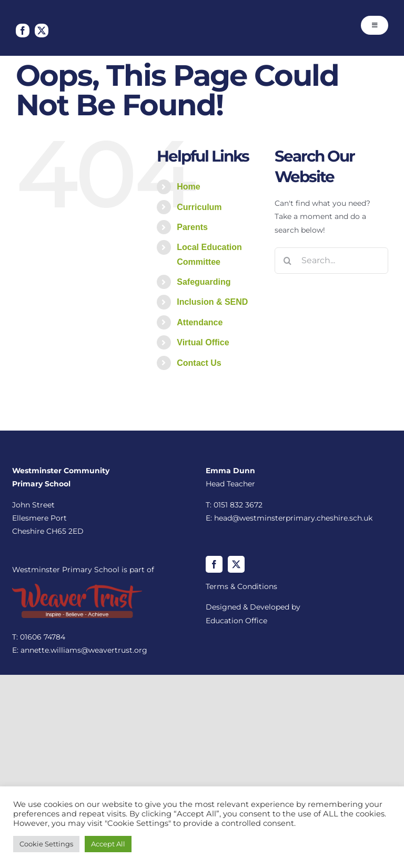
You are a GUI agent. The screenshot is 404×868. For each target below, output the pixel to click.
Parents (192, 227)
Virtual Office (203, 342)
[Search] (288, 261)
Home (188, 187)
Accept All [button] (108, 844)
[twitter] (42, 31)
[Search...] (331, 261)
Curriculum (199, 207)
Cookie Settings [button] (46, 844)
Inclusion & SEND (212, 302)
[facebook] (23, 31)
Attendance (200, 322)
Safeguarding (204, 282)
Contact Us (199, 363)
